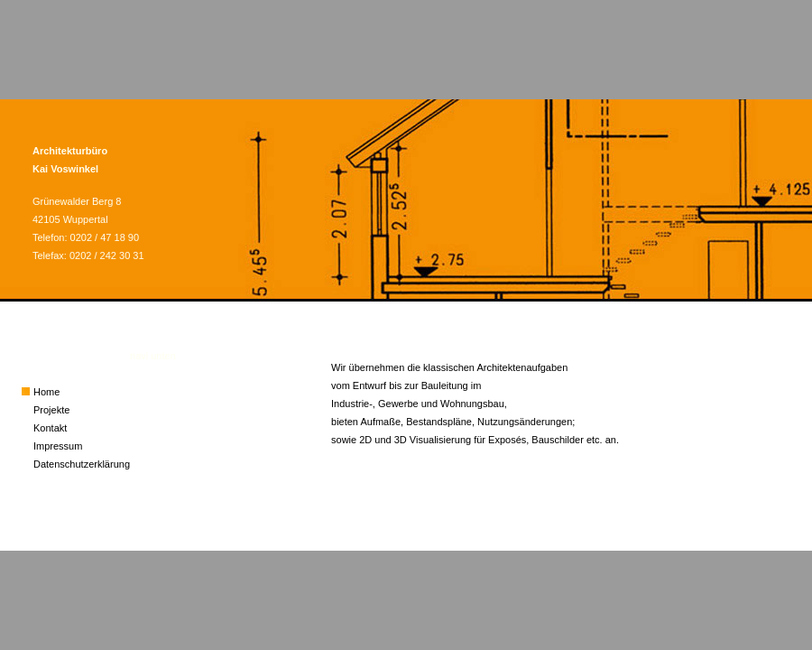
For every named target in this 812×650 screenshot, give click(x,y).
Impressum (58, 446)
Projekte (51, 410)
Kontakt (50, 428)
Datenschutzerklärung (82, 464)
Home (46, 392)
